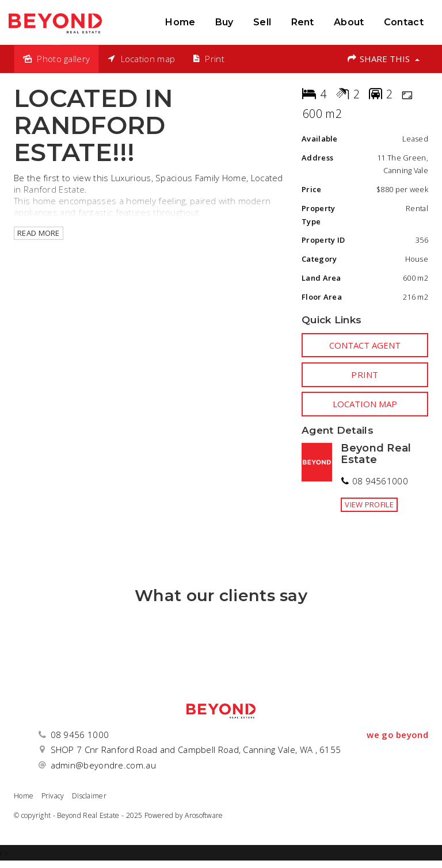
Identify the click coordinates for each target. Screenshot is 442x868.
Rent (303, 22)
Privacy (53, 796)
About (349, 22)
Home (180, 22)
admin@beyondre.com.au (103, 765)
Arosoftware (204, 815)
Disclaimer (89, 796)
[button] (365, 374)
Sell (262, 22)
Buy (224, 22)
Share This (383, 59)
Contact (404, 22)
